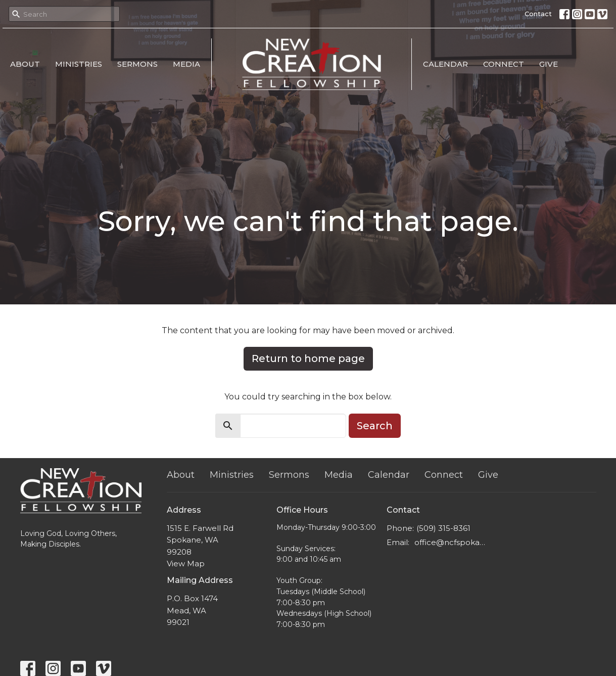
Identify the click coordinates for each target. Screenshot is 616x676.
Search (375, 426)
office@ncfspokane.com (451, 542)
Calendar (445, 64)
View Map (186, 564)
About (25, 64)
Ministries (79, 64)
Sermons (137, 64)
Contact (538, 14)
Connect (504, 64)
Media (186, 64)
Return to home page (308, 358)
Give (549, 64)
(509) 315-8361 (443, 528)
